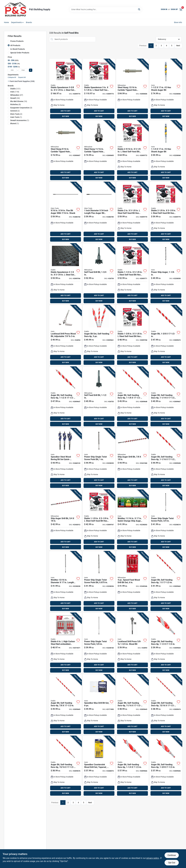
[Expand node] (9, 81)
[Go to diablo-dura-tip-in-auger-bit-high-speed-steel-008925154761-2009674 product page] (166, 705)
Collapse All (12, 77)
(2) (15, 111)
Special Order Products (20, 53)
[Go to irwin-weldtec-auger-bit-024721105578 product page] (166, 89)
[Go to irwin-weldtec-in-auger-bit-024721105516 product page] (65, 582)
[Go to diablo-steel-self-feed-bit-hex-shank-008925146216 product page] (132, 212)
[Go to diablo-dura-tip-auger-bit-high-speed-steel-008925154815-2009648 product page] (132, 397)
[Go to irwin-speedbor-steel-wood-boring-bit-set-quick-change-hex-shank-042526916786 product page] (65, 458)
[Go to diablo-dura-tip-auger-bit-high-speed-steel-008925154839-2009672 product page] (166, 335)
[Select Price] (31, 70)
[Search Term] (106, 9)
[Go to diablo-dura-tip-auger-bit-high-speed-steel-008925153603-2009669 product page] (65, 705)
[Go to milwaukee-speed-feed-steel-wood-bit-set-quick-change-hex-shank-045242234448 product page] (132, 582)
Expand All (22, 77)
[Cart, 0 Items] (181, 9)
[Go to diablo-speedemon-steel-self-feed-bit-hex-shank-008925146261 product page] (65, 89)
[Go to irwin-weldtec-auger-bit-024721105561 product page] (166, 151)
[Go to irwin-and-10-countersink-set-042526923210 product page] (99, 766)
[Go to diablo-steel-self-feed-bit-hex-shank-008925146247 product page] (132, 151)
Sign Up (174, 9)
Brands (29, 22)
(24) (15, 98)
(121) (15, 89)
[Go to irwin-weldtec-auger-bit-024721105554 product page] (166, 274)
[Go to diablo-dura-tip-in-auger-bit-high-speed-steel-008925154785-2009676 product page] (65, 766)
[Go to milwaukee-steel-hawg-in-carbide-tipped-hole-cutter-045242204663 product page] (132, 89)
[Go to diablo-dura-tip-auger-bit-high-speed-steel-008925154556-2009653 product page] (166, 643)
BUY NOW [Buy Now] (66, 116)
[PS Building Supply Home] (16, 9)
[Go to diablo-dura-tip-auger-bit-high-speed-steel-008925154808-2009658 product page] (166, 458)
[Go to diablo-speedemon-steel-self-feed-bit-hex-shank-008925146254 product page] (99, 89)
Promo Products (17, 41)
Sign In (164, 9)
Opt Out (172, 863)
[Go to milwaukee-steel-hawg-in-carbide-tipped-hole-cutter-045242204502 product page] (99, 151)
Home (6, 22)
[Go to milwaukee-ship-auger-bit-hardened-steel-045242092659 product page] (65, 520)
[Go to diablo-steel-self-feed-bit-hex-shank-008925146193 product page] (132, 335)
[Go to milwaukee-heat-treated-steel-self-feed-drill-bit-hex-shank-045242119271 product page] (99, 274)
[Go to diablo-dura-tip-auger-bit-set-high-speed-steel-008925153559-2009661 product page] (99, 335)
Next (178, 46)
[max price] (23, 70)
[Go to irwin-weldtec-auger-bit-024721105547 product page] (99, 458)
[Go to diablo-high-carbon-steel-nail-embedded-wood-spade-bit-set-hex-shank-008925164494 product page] (65, 643)
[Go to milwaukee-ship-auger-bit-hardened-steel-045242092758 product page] (132, 458)
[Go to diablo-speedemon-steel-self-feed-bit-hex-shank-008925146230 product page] (65, 274)
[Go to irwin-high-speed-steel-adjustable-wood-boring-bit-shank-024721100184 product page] (132, 643)
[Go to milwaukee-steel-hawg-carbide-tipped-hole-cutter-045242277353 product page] (65, 151)
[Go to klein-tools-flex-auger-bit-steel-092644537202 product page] (99, 212)
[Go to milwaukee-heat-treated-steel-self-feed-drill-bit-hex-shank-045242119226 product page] (99, 397)
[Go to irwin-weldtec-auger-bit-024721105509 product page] (166, 520)
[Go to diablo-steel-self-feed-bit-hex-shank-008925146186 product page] (99, 520)
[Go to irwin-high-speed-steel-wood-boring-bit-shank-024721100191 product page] (65, 335)
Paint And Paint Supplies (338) (22, 81)
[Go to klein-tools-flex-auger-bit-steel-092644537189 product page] (65, 212)
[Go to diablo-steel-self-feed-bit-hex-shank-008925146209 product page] (132, 274)
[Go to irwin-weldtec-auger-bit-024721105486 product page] (99, 643)
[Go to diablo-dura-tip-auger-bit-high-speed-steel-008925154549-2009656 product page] (166, 766)
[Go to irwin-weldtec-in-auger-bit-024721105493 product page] (132, 520)
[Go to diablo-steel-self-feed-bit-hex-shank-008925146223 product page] (166, 212)
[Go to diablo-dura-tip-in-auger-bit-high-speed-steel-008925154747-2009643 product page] (132, 705)
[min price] (12, 70)
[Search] (139, 9)
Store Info (178, 22)
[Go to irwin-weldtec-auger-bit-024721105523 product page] (99, 582)
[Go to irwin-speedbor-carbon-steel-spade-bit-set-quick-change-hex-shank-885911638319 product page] (99, 705)
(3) (21, 108)
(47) (17, 95)
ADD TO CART (65, 111)
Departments (16, 22)
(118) (15, 92)
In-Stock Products (18, 49)
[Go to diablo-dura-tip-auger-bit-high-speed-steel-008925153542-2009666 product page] (132, 766)
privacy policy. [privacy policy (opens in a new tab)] (153, 858)
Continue (172, 855)
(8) (16, 104)
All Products (15, 45)
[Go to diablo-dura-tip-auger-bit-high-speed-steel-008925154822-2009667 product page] (166, 397)
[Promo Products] (9, 41)
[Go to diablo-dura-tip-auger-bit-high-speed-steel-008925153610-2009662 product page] (166, 582)
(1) (16, 117)
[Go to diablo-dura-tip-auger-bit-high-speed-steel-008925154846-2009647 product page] (65, 397)
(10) (19, 101)
